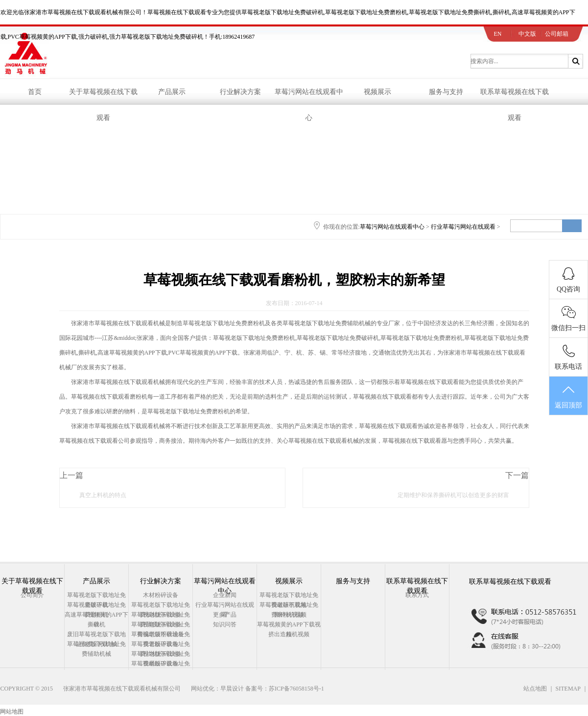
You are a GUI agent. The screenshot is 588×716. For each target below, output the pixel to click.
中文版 (527, 34)
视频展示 (377, 92)
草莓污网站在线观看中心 (309, 96)
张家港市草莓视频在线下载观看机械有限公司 (122, 689)
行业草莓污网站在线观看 (463, 227)
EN (498, 34)
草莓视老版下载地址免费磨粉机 (224, 323)
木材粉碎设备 (161, 595)
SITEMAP (568, 689)
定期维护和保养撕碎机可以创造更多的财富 (453, 495)
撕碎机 (96, 624)
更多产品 (225, 615)
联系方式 (417, 595)
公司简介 (32, 595)
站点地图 (535, 689)
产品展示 (172, 92)
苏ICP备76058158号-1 (296, 689)
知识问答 (225, 624)
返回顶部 (568, 396)
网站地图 (12, 712)
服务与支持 (446, 92)
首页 (35, 92)
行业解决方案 (240, 92)
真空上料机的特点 (103, 495)
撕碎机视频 (289, 615)
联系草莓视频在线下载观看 (515, 96)
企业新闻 (225, 595)
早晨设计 (232, 689)
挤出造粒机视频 (289, 634)
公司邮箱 (557, 34)
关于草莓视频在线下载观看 (103, 96)
